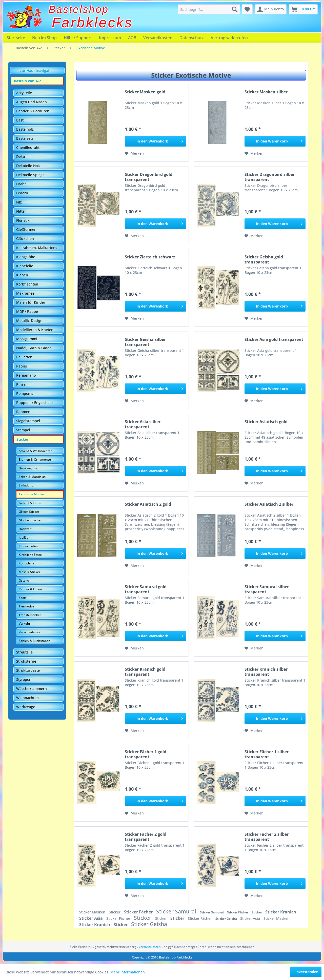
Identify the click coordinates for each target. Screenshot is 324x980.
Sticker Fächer (139, 912)
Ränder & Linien (30, 589)
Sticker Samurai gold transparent (146, 589)
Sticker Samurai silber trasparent (267, 589)
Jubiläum (25, 537)
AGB (132, 38)
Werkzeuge (26, 707)
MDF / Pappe (27, 311)
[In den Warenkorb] (155, 141)
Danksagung (28, 468)
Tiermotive (26, 606)
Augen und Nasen (32, 102)
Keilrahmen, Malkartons (37, 248)
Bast (20, 120)
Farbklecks (93, 23)
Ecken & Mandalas (32, 477)
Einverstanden (306, 972)
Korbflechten (27, 284)
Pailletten (24, 357)
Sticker (22, 439)
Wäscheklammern (32, 689)
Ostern (24, 580)
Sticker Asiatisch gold (266, 422)
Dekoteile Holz (28, 166)
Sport (23, 598)
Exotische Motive (31, 494)
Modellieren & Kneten (35, 330)
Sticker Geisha (227, 919)
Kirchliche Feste (30, 555)
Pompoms (25, 393)
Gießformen (26, 229)
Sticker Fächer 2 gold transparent (146, 837)
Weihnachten (27, 698)
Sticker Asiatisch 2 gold (148, 504)
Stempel (23, 430)
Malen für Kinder (31, 302)
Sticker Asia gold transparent (274, 340)
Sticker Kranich (281, 912)
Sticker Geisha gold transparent (264, 259)
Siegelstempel (28, 421)
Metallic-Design (29, 321)
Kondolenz (26, 563)
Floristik (23, 220)
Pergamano (26, 375)
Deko (21, 157)
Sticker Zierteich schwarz (150, 257)
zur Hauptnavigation (37, 70)
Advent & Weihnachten (36, 451)
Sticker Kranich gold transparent (145, 672)
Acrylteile (24, 93)
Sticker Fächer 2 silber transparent (267, 837)
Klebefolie (25, 266)
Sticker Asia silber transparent (143, 424)
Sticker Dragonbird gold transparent (149, 177)
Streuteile (24, 652)
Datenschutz (192, 38)
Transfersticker (30, 615)
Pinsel (21, 384)
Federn (22, 193)
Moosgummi (27, 339)
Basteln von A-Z (28, 81)
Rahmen (23, 412)
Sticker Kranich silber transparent (266, 672)
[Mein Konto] (271, 9)
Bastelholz (25, 129)
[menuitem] (209, 9)
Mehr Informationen (128, 972)
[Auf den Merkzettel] (134, 153)
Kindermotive (28, 546)
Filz (19, 202)
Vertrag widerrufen (229, 38)
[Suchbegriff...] (209, 9)
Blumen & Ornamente (35, 460)
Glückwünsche (30, 520)
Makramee (25, 293)
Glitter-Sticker (29, 512)
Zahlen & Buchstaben (35, 641)
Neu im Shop (44, 38)
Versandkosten (158, 38)
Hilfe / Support (78, 38)
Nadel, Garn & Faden (34, 348)
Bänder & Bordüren (33, 111)
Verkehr (25, 624)
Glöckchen (25, 239)
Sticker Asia (92, 918)
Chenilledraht (28, 147)
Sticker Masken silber (266, 92)
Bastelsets (25, 138)
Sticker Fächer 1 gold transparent (146, 754)
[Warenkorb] (303, 9)
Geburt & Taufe (30, 503)
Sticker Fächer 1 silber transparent (267, 754)
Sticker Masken (93, 912)
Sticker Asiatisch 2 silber (269, 504)
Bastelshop (79, 9)
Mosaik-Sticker (29, 572)
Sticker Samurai (177, 911)
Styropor (23, 679)
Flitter (21, 211)
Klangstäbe (26, 257)
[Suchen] (235, 9)
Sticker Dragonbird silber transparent (270, 177)
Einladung (26, 485)
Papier (22, 366)
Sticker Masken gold (145, 92)
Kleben (22, 275)
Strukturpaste (28, 670)
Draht (21, 184)
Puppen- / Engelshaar (35, 403)
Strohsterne (26, 661)
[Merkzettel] (247, 9)
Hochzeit (25, 529)
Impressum (110, 38)
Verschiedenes (29, 632)
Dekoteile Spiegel (31, 175)
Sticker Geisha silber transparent (145, 342)
